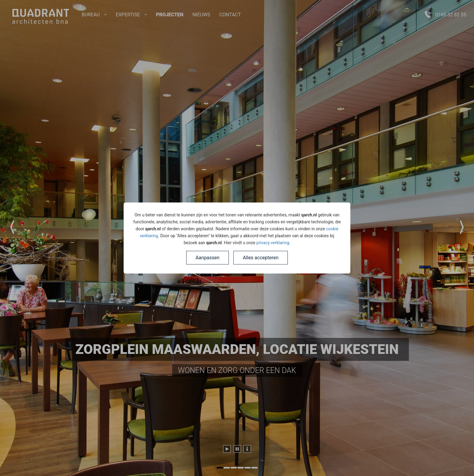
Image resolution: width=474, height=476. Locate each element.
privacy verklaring (273, 243)
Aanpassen (208, 258)
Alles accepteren (261, 258)
